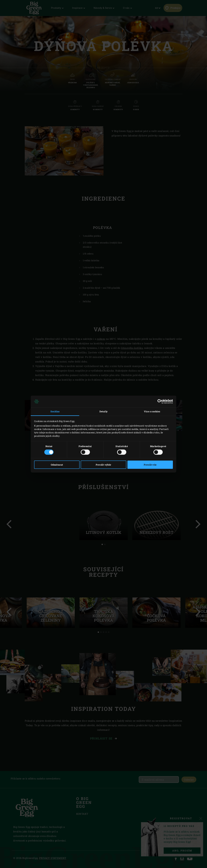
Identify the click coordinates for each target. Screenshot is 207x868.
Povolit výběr (103, 465)
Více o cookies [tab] (152, 411)
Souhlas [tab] (55, 411)
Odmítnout (57, 465)
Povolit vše (150, 465)
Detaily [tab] (104, 411)
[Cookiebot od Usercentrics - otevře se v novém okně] (159, 401)
